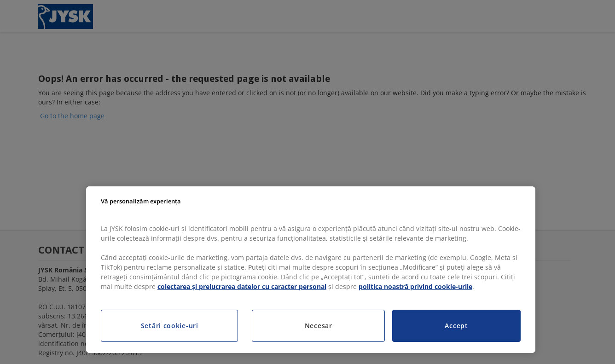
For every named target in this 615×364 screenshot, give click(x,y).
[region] (311, 270)
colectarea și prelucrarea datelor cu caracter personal (242, 286)
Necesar (319, 326)
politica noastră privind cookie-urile (415, 286)
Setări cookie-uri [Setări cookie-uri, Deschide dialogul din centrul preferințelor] (170, 326)
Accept (456, 326)
